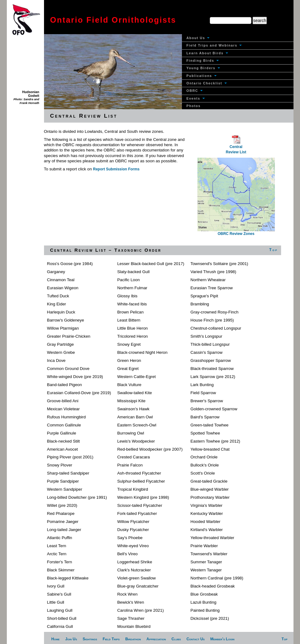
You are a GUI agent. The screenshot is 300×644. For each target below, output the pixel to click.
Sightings (90, 639)
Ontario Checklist (207, 83)
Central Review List (236, 146)
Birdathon (133, 639)
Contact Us (196, 639)
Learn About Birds (207, 53)
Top (274, 250)
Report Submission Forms (116, 169)
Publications (202, 76)
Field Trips (111, 639)
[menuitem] (238, 38)
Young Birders (203, 68)
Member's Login (222, 639)
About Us (198, 38)
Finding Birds (203, 61)
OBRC (195, 91)
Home (56, 639)
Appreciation (156, 639)
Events (196, 98)
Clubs (176, 639)
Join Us (71, 639)
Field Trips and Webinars (214, 45)
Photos (194, 106)
